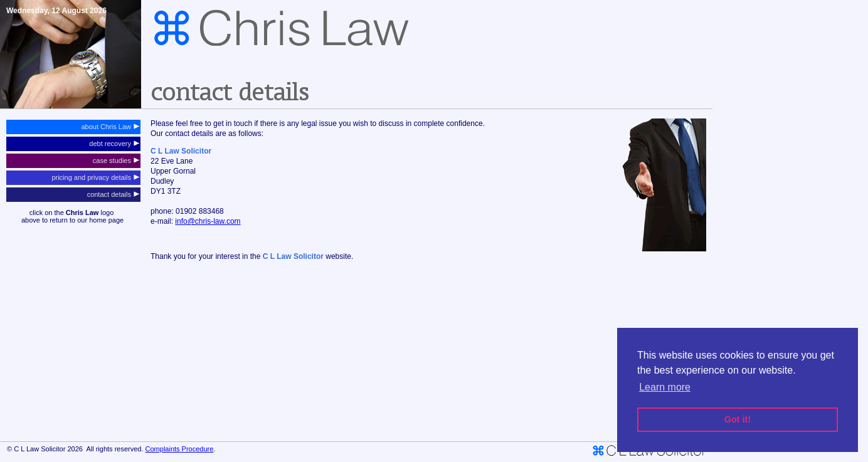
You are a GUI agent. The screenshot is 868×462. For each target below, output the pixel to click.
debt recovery (114, 144)
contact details (113, 194)
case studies (116, 160)
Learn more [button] (665, 387)
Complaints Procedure (180, 449)
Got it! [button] (738, 419)
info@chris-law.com (208, 221)
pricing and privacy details (95, 177)
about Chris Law (110, 127)
